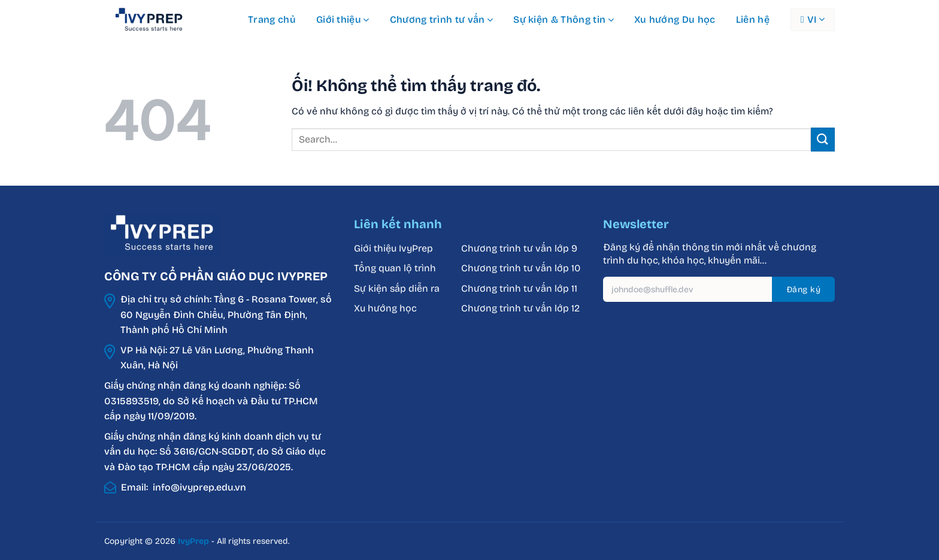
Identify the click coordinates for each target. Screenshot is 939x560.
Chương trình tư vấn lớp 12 (520, 308)
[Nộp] (823, 139)
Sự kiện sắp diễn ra (397, 288)
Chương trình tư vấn (442, 20)
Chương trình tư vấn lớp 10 (521, 268)
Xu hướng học (385, 308)
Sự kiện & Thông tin (564, 20)
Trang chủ (272, 19)
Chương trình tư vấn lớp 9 (520, 248)
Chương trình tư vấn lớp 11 (519, 288)
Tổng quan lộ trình (395, 268)
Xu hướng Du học (675, 19)
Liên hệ (753, 19)
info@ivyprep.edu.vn (199, 487)
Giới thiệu (343, 20)
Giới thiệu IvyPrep (393, 248)
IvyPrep (193, 541)
